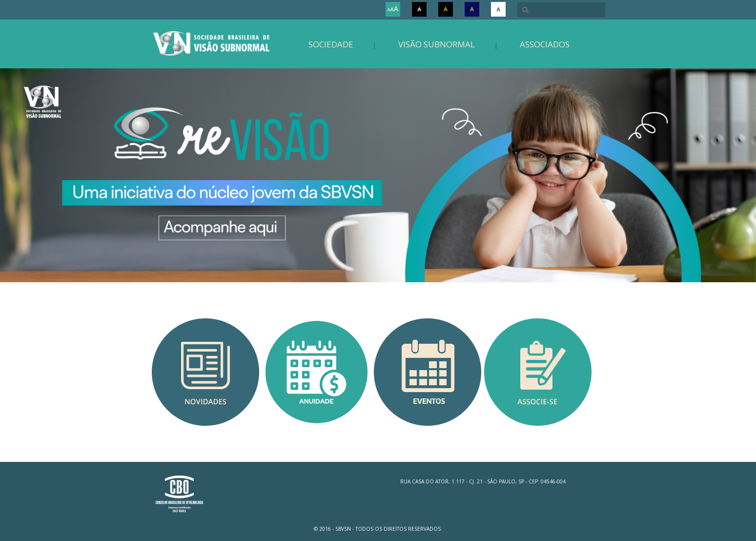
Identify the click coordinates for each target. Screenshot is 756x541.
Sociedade (331, 44)
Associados (545, 44)
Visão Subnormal (437, 44)
